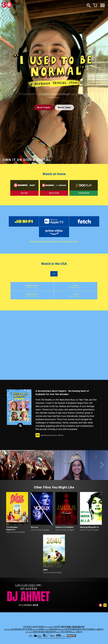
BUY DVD (24, 193)
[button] (6, 467)
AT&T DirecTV (86, 288)
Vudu (54, 297)
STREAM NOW (84, 193)
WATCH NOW (54, 193)
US (54, 275)
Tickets (43, 107)
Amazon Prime (22, 288)
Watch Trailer (65, 107)
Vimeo (54, 288)
